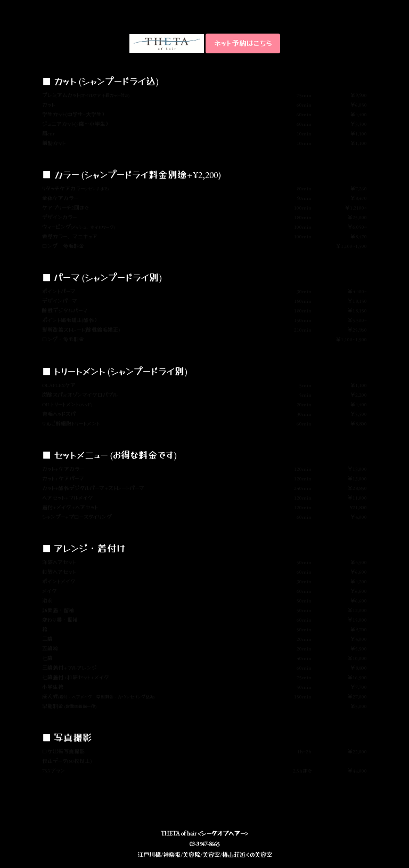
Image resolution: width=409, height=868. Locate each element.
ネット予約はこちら (243, 43)
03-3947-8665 (204, 844)
